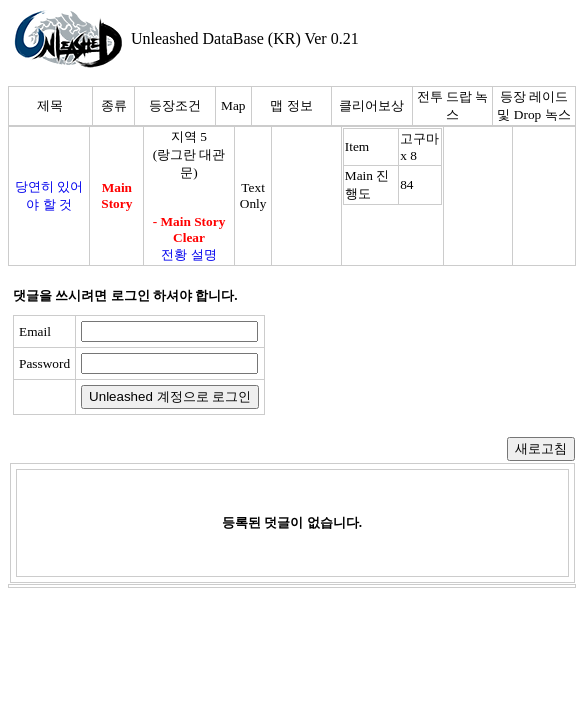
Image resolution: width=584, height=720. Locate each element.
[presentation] (427, 365)
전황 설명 (188, 254)
